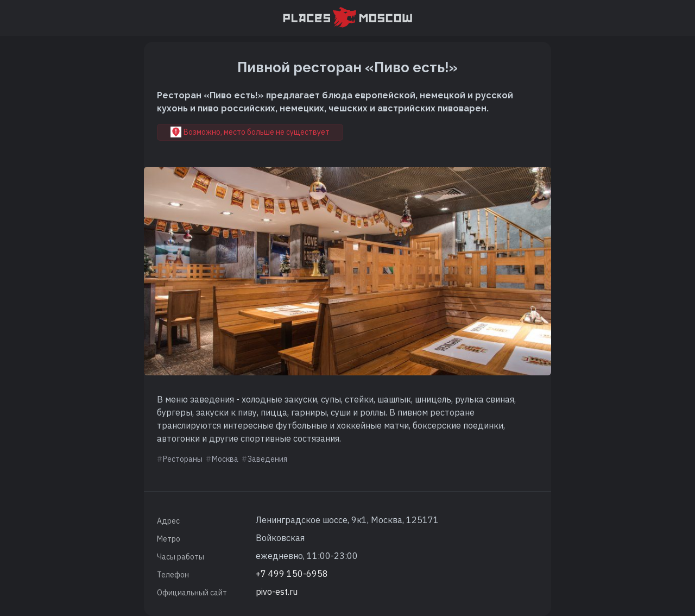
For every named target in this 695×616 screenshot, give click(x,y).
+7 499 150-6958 (292, 574)
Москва (225, 459)
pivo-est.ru (277, 592)
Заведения (267, 459)
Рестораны (183, 459)
